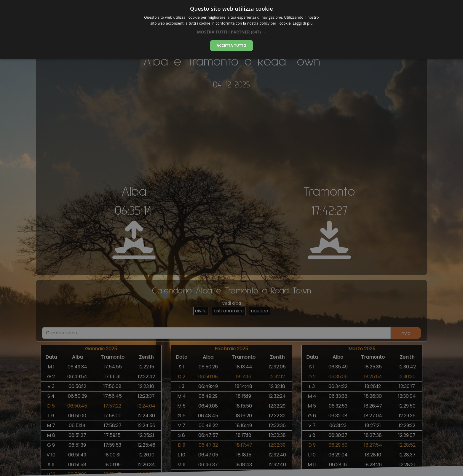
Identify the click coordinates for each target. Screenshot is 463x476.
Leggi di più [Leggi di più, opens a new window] (303, 23)
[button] (231, 32)
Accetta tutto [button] (231, 45)
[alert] (231, 238)
